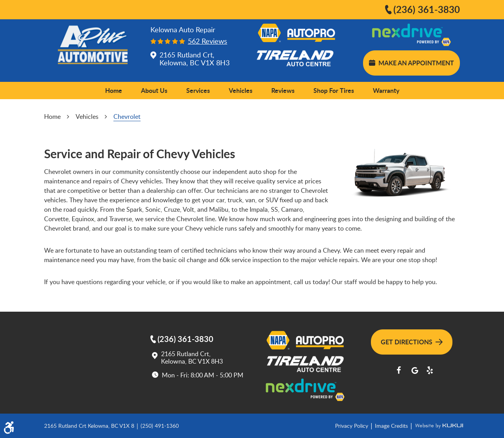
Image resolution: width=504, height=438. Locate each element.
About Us (154, 90)
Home (114, 90)
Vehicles (241, 90)
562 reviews (208, 41)
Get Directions (412, 342)
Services (198, 90)
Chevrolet (127, 116)
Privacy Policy (352, 426)
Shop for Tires (334, 90)
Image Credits (392, 426)
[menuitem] (114, 91)
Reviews (283, 90)
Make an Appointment (411, 63)
